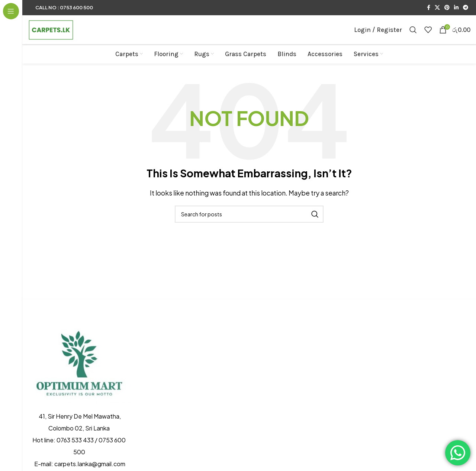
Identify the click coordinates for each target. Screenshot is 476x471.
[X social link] (437, 8)
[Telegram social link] (466, 8)
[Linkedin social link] (456, 8)
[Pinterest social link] (447, 8)
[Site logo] (59, 34)
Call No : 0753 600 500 (64, 7)
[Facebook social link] (429, 8)
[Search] (413, 35)
